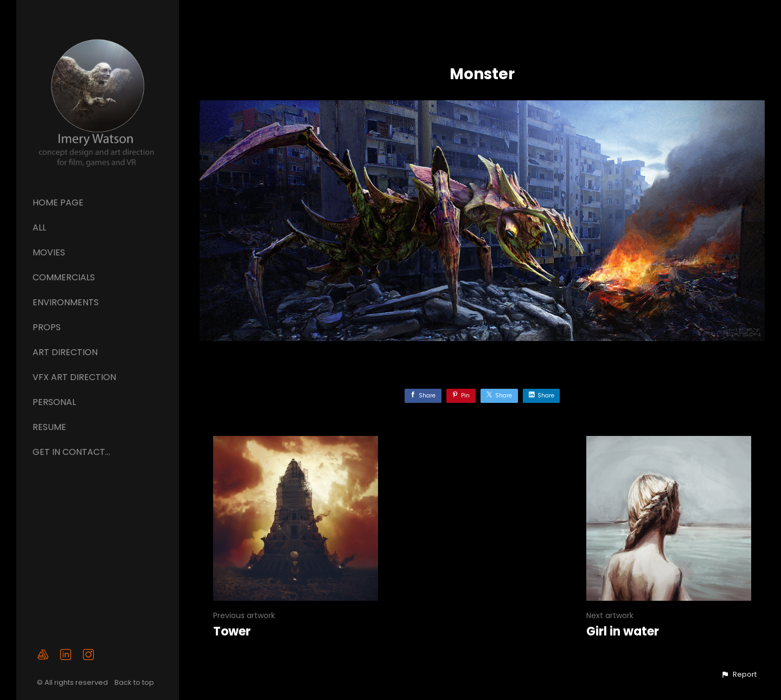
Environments (66, 302)
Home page (58, 203)
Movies (49, 252)
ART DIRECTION (65, 352)
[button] (739, 675)
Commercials (64, 277)
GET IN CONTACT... (71, 452)
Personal (54, 402)
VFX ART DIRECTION (74, 377)
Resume (49, 427)
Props (47, 327)
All (39, 227)
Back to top (135, 682)
